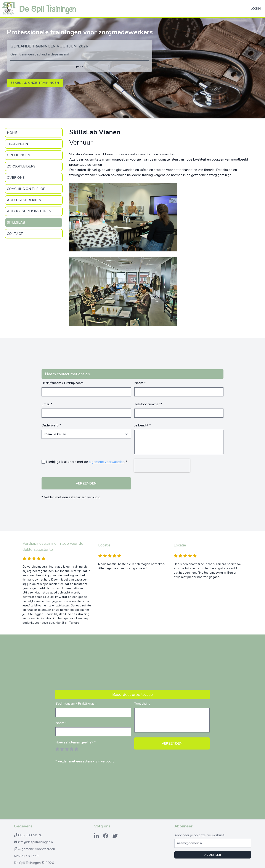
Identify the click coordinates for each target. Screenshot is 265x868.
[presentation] (162, 466)
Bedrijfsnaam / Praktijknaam (63, 383)
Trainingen (17, 144)
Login (256, 9)
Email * (47, 404)
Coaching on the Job (26, 189)
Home (12, 133)
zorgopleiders (21, 166)
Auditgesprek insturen (29, 211)
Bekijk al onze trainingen (35, 83)
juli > (80, 66)
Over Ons (16, 178)
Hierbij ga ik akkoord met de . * (87, 462)
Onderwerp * (51, 425)
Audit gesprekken (24, 200)
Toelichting (142, 704)
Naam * (140, 383)
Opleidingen (18, 155)
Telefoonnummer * (148, 404)
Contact (15, 234)
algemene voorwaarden (107, 462)
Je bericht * (143, 425)
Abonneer (213, 855)
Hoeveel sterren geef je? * (75, 742)
